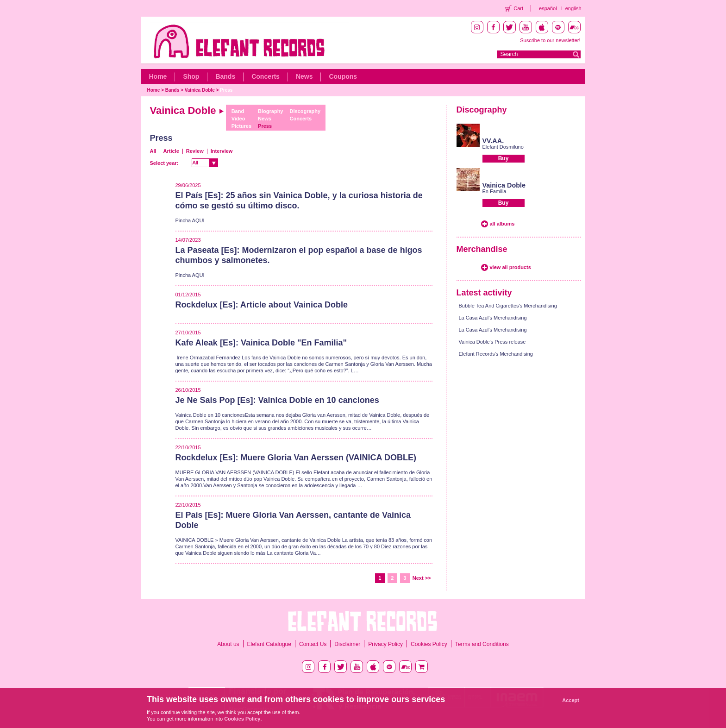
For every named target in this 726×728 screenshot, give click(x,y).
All (153, 151)
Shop (191, 76)
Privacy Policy (385, 644)
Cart (518, 8)
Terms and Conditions (482, 644)
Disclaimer (347, 644)
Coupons (343, 76)
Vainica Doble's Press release (492, 342)
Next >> (422, 578)
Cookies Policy (429, 644)
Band (238, 111)
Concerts (266, 76)
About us (228, 644)
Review (195, 151)
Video (238, 119)
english (573, 8)
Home (158, 76)
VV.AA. (493, 141)
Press (226, 90)
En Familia (494, 191)
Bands (225, 76)
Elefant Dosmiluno (503, 147)
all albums (502, 224)
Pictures (241, 126)
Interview (222, 151)
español (548, 8)
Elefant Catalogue (269, 644)
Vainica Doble (200, 90)
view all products (510, 267)
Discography (305, 111)
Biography (270, 111)
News (304, 76)
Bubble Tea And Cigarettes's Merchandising (508, 306)
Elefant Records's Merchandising (496, 354)
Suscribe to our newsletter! (550, 40)
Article (171, 151)
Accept (571, 700)
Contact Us (313, 644)
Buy (504, 158)
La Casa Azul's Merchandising (493, 318)
